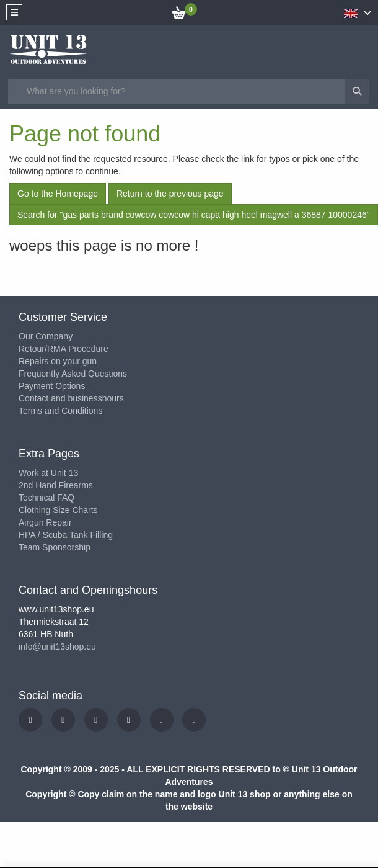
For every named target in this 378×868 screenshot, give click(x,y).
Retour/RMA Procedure (64, 349)
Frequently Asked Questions (73, 374)
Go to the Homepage (58, 194)
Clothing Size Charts (58, 510)
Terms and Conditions (60, 411)
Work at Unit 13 (48, 473)
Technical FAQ (46, 498)
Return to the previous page (170, 194)
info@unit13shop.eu (57, 647)
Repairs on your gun (58, 361)
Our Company (46, 336)
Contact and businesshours (71, 398)
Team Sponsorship (55, 547)
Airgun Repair (45, 522)
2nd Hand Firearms (56, 485)
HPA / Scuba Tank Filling (66, 535)
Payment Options (52, 386)
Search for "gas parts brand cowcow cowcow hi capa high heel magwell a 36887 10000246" (194, 215)
